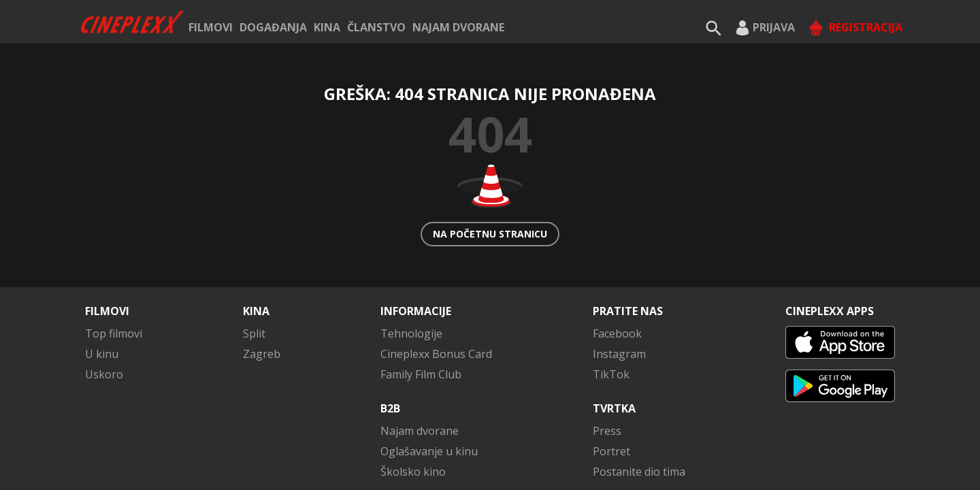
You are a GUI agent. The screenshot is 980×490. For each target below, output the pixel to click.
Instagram (619, 287)
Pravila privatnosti (568, 469)
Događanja (273, 27)
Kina (327, 27)
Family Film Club (421, 308)
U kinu (102, 287)
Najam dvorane (458, 27)
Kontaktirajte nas (855, 469)
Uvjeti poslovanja (675, 469)
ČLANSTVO (376, 27)
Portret (611, 385)
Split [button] (254, 267)
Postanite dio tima (639, 405)
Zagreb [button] (262, 287)
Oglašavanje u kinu (429, 385)
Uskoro (104, 308)
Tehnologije (411, 267)
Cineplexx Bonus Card (436, 287)
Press (607, 364)
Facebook (617, 267)
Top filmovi (114, 267)
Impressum (765, 469)
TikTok (611, 308)
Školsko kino (413, 405)
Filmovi (211, 27)
